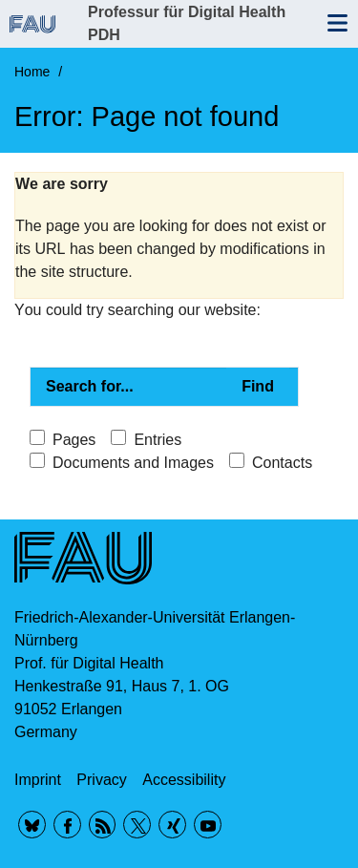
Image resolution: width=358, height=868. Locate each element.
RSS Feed (103, 825)
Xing (172, 825)
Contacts (282, 463)
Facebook (67, 825)
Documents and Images (133, 463)
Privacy (101, 780)
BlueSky (32, 825)
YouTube (208, 825)
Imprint (38, 780)
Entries (158, 440)
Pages (74, 440)
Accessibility (184, 780)
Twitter (137, 825)
